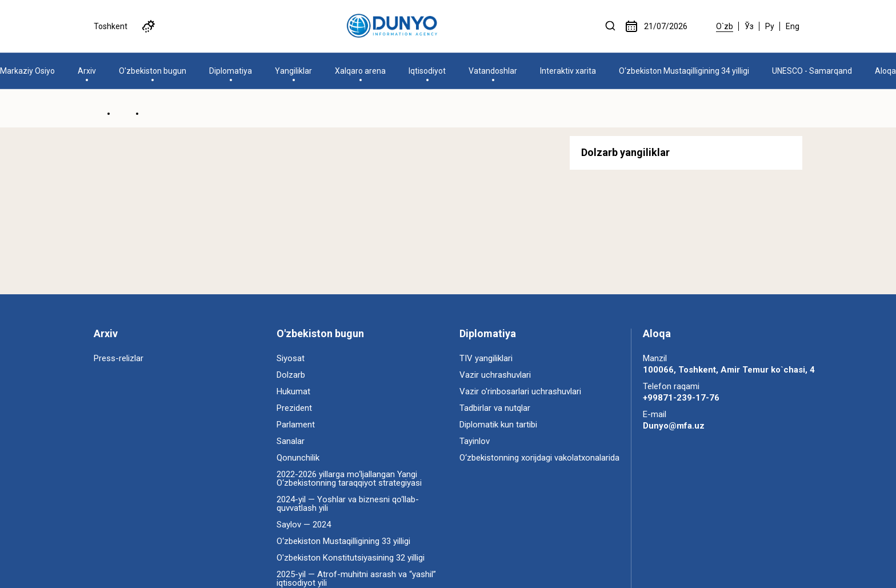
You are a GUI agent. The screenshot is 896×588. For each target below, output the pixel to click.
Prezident (294, 408)
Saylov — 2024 (304, 525)
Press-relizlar (119, 358)
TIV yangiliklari (486, 358)
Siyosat (291, 358)
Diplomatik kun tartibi (498, 425)
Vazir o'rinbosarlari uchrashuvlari (520, 391)
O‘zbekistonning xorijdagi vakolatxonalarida (539, 458)
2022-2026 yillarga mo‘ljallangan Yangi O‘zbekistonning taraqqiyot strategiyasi (349, 479)
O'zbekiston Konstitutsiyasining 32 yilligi (351, 558)
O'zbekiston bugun (320, 334)
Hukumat (293, 391)
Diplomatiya (488, 334)
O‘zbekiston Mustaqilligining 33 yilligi (343, 541)
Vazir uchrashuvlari (495, 375)
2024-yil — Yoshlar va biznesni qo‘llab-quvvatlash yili (348, 504)
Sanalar (291, 441)
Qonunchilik (298, 458)
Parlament (296, 425)
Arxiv (106, 334)
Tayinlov (475, 441)
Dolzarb (291, 375)
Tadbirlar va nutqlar (495, 408)
